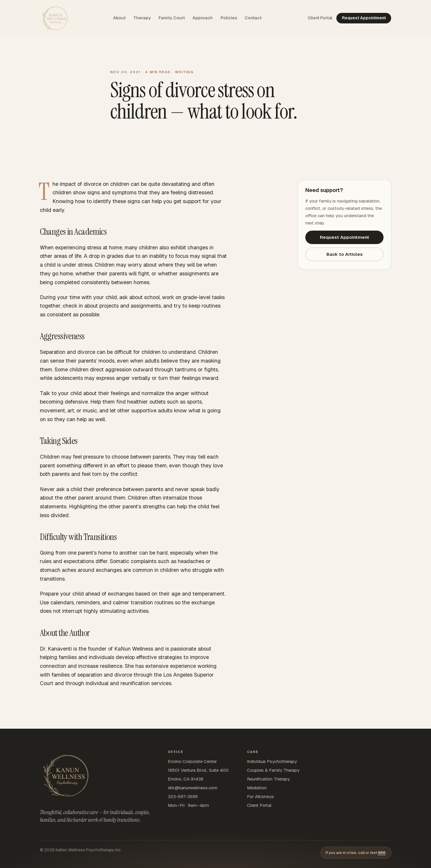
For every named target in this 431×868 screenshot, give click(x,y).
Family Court (172, 18)
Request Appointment (345, 237)
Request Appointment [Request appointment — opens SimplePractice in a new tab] (364, 18)
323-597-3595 (183, 796)
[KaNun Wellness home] (54, 18)
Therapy (142, 18)
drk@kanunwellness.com (193, 788)
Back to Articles (345, 254)
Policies (229, 18)
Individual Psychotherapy (272, 761)
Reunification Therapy (268, 779)
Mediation (257, 788)
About (119, 18)
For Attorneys (260, 796)
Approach (203, 18)
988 (382, 853)
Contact (253, 18)
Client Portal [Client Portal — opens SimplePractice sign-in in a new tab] (320, 18)
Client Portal (259, 805)
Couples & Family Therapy (273, 770)
